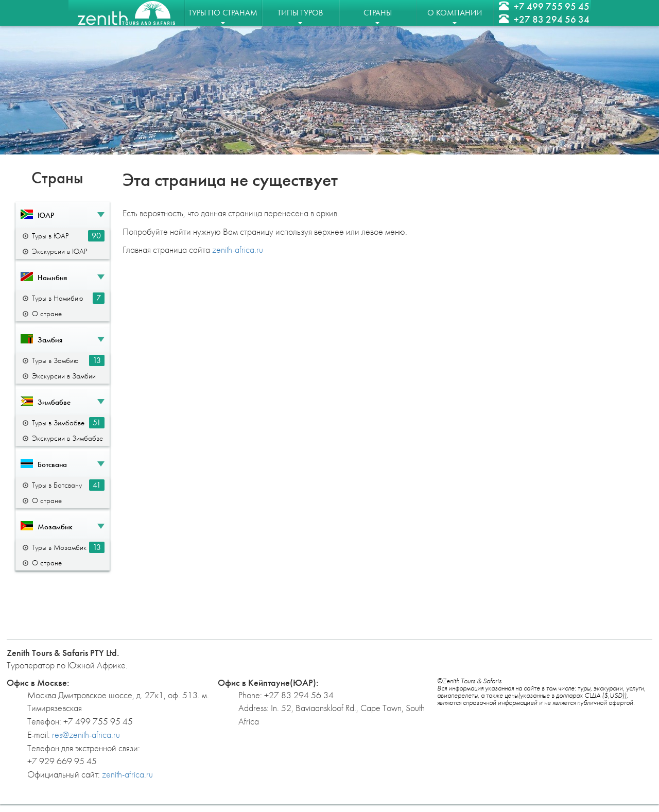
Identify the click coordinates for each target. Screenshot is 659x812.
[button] (63, 215)
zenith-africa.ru (238, 249)
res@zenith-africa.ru (86, 735)
